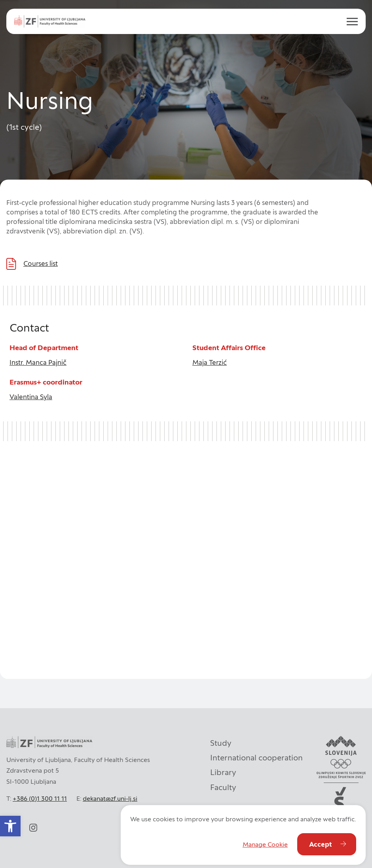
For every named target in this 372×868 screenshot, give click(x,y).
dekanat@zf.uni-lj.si (110, 798)
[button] (10, 826)
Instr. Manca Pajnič (38, 362)
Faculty (223, 787)
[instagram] (33, 828)
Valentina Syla (31, 397)
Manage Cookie (265, 844)
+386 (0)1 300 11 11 (40, 798)
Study (221, 743)
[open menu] (349, 21)
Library (223, 772)
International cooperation (256, 758)
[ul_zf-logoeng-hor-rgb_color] (50, 21)
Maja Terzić (210, 362)
